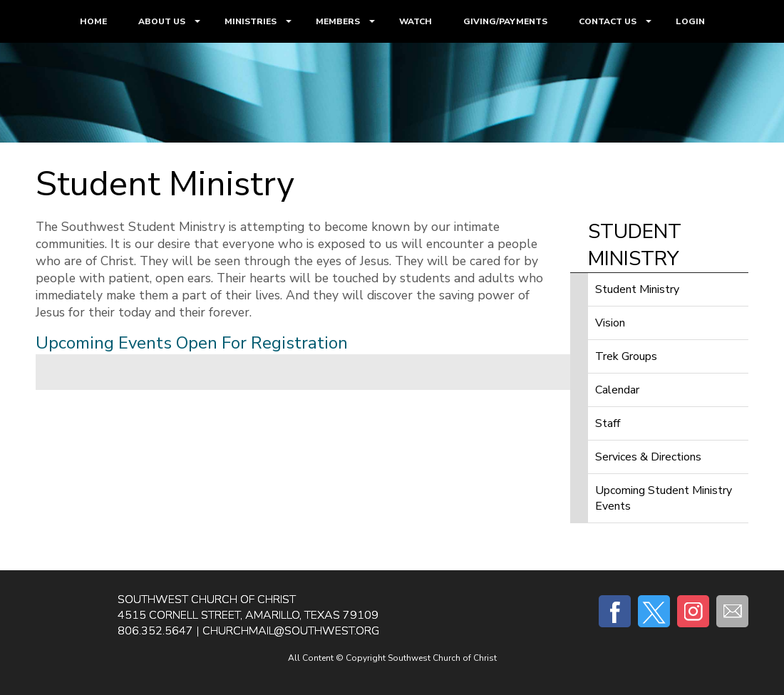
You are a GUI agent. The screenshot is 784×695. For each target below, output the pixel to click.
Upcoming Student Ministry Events (664, 498)
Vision (610, 323)
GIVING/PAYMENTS (505, 21)
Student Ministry (637, 289)
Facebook (615, 611)
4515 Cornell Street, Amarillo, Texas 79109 (248, 615)
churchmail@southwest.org (291, 631)
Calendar (617, 390)
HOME (93, 21)
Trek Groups (626, 356)
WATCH (416, 21)
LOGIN (690, 21)
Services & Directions (648, 457)
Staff (608, 423)
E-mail (732, 611)
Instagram (693, 611)
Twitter (654, 611)
